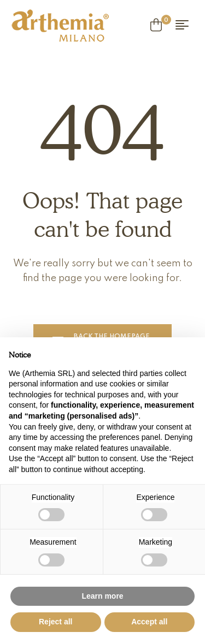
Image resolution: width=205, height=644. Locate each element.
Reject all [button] (55, 622)
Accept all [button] (149, 622)
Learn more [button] (102, 596)
